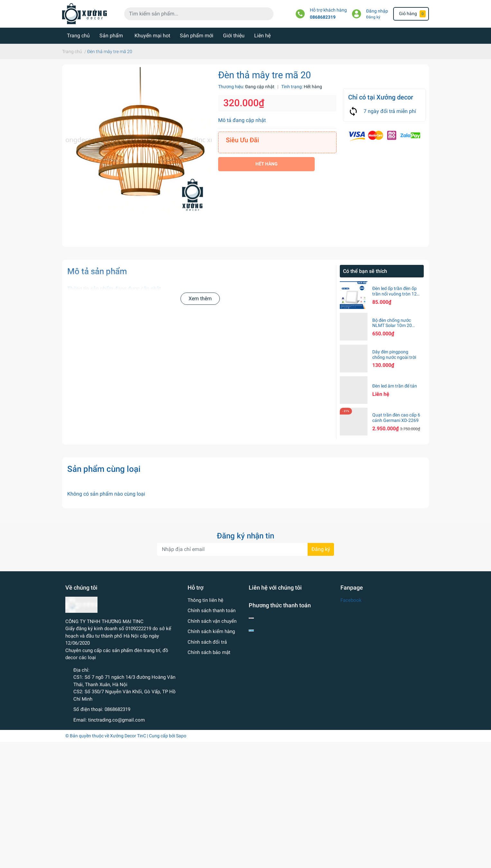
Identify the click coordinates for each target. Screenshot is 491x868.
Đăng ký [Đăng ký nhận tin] (321, 549)
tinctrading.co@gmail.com (116, 720)
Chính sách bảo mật (209, 652)
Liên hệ (262, 36)
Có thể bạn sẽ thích (365, 271)
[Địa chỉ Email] (245, 549)
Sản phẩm (111, 36)
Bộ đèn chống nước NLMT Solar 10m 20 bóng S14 (392, 326)
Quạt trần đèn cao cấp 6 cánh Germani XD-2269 (396, 418)
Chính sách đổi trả (207, 642)
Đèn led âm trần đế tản (395, 386)
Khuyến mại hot (152, 36)
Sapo (181, 736)
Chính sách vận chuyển (212, 621)
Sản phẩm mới (197, 36)
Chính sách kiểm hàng (211, 631)
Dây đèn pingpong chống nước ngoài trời (394, 355)
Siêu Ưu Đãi (242, 140)
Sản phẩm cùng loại (104, 469)
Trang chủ (78, 36)
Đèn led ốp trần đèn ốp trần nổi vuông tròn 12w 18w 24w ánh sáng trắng (396, 296)
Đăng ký (373, 17)
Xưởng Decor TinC (128, 736)
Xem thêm (200, 299)
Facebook (351, 600)
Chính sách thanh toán (212, 611)
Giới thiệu (234, 36)
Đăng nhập (377, 11)
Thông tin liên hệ (205, 600)
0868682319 (323, 17)
